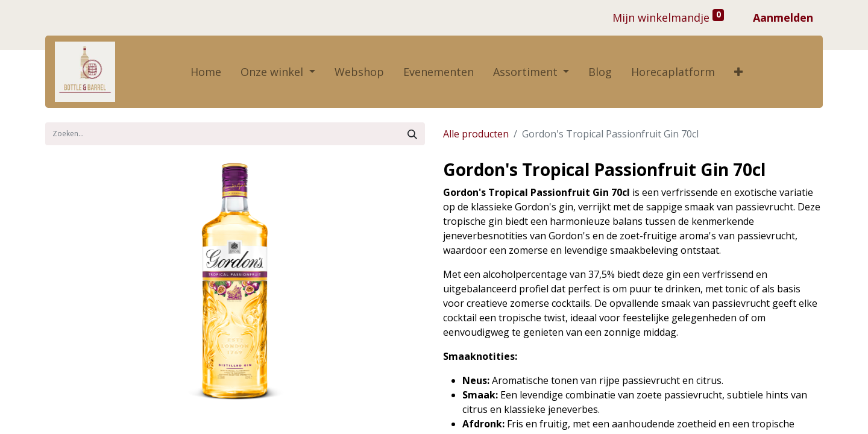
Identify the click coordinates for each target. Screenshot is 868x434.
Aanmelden (783, 17)
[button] (738, 72)
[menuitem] (206, 72)
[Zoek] (412, 134)
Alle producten (476, 134)
